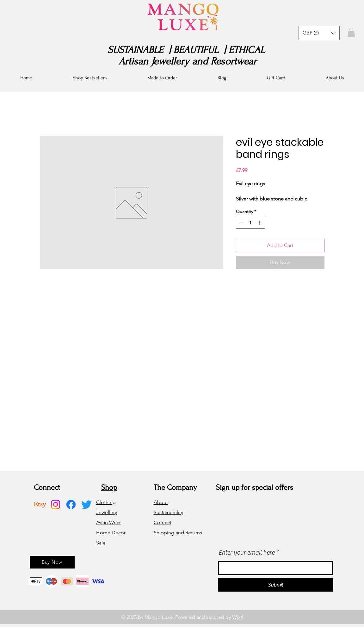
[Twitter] (86, 504)
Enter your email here (247, 553)
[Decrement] (241, 223)
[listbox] (319, 33)
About (161, 502)
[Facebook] (71, 504)
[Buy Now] (52, 562)
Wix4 (238, 617)
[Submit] (276, 585)
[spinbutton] (250, 223)
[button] (319, 33)
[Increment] (260, 223)
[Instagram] (56, 504)
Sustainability (168, 512)
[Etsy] (40, 504)
